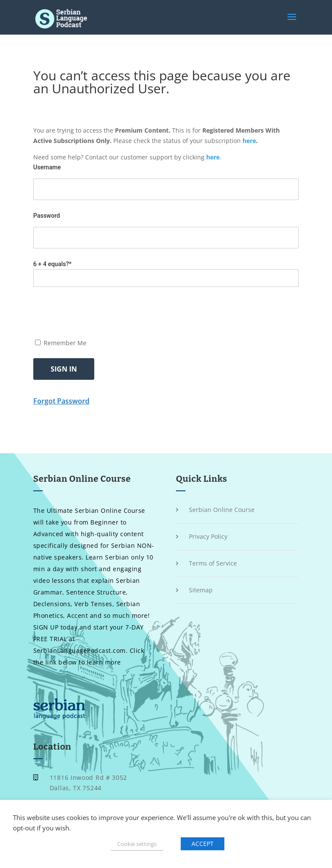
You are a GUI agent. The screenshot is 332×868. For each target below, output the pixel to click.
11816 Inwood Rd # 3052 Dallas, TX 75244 (88, 783)
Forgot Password (61, 401)
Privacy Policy (208, 536)
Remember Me (61, 343)
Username (47, 167)
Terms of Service (213, 563)
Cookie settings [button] (137, 844)
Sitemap (201, 590)
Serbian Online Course (222, 510)
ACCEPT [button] (203, 844)
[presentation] (99, 312)
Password (47, 216)
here (249, 141)
